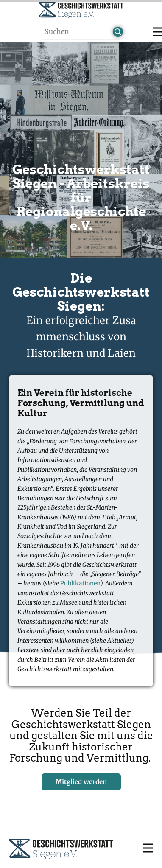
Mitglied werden (81, 782)
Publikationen (80, 583)
